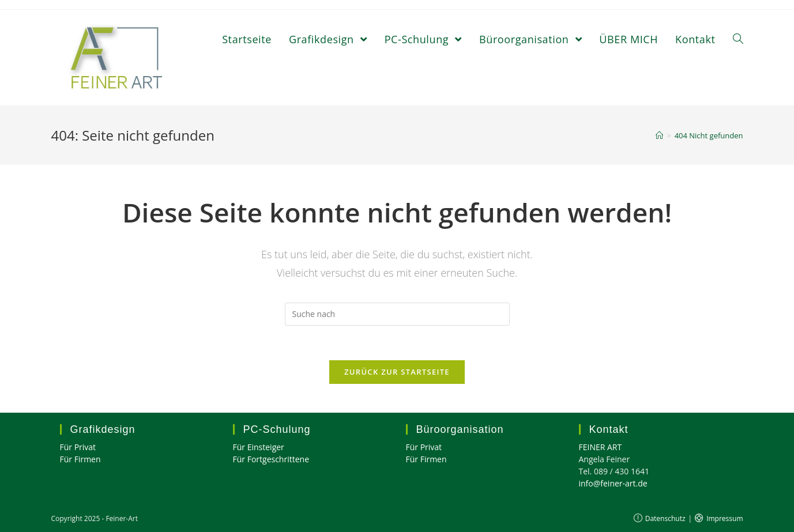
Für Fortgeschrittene (271, 459)
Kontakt (609, 429)
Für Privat (78, 447)
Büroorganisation (460, 429)
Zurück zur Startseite (397, 372)
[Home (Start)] (659, 135)
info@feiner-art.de (613, 483)
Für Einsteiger (259, 447)
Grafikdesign (103, 429)
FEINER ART (601, 447)
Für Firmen (80, 459)
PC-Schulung (277, 429)
